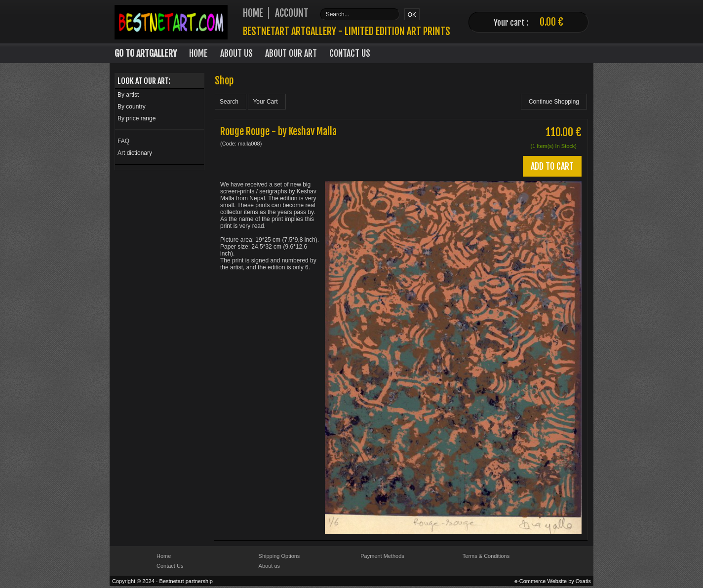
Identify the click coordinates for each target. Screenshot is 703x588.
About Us (236, 53)
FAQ (123, 141)
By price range (137, 118)
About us (269, 566)
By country (132, 107)
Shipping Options (279, 556)
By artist (128, 95)
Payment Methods (382, 556)
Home (198, 53)
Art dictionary (135, 153)
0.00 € (551, 22)
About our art (291, 53)
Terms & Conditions (486, 556)
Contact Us (350, 53)
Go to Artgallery (146, 53)
